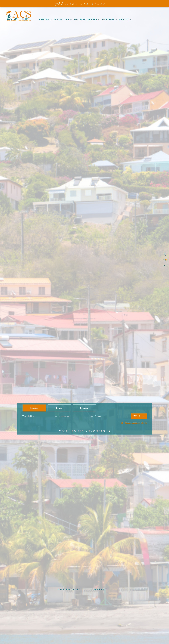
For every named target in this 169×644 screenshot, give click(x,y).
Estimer (84, 408)
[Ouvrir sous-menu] (51, 20)
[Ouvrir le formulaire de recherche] (139, 416)
